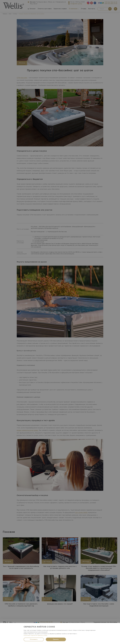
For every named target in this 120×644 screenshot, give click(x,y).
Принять (56, 639)
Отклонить (34, 639)
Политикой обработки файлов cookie (35, 635)
